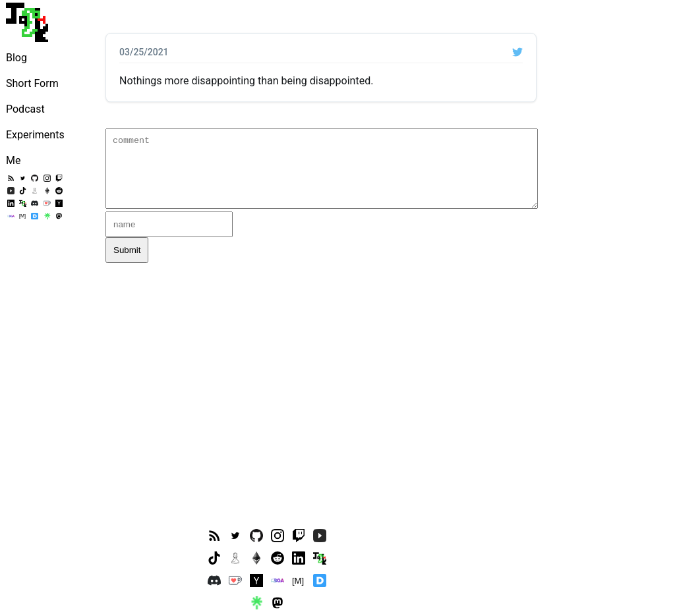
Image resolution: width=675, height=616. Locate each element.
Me (13, 160)
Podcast (25, 109)
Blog (16, 58)
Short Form (32, 83)
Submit (127, 250)
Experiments (35, 135)
